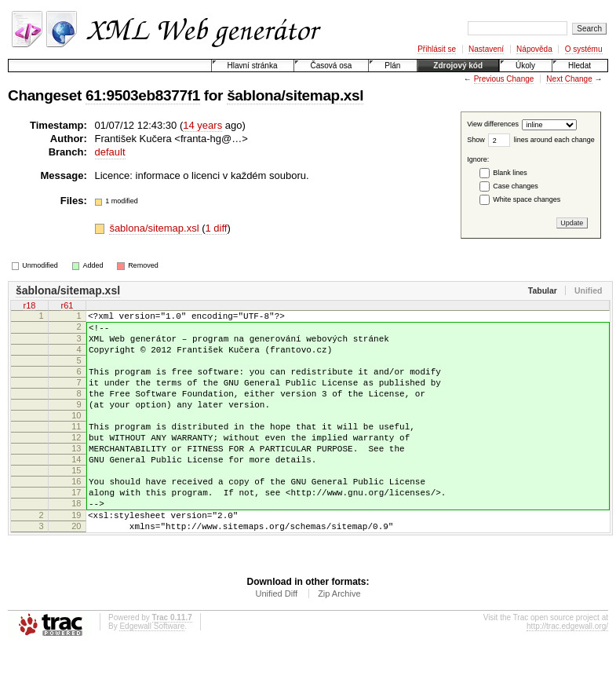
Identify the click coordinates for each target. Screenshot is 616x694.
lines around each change (554, 140)
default (110, 152)
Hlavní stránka (253, 66)
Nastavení (486, 49)
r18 (30, 305)
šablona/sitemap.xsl (295, 95)
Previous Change (504, 79)
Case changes (516, 186)
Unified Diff (276, 641)
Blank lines (510, 173)
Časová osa (331, 66)
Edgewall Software (152, 673)
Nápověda (534, 49)
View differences (493, 125)
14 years (202, 125)
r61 (67, 305)
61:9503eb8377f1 (143, 95)
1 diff (217, 228)
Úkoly (525, 66)
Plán (392, 66)
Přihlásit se (437, 49)
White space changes (527, 199)
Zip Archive (339, 641)
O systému (584, 49)
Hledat (580, 66)
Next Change (569, 79)
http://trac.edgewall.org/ (567, 673)
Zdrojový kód (458, 66)
